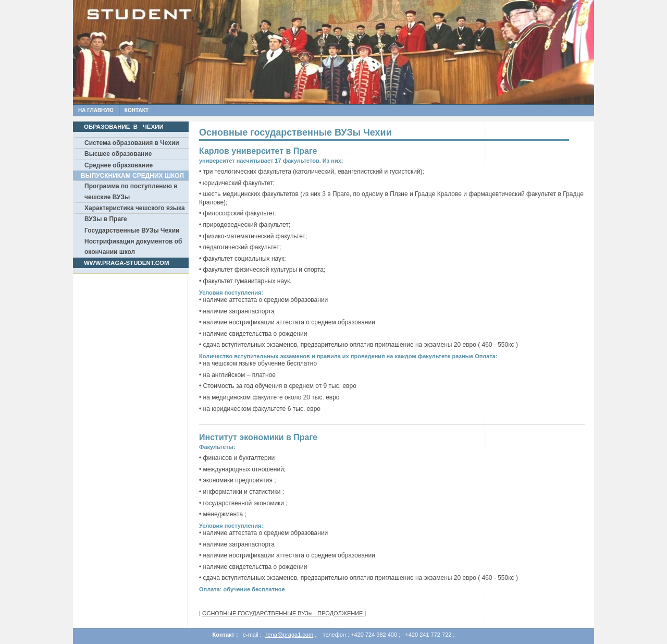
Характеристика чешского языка (135, 208)
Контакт (137, 110)
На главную (96, 110)
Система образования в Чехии (132, 143)
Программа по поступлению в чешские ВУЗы (131, 191)
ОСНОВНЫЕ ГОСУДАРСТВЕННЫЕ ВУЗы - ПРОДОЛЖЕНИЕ (283, 613)
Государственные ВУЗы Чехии (132, 230)
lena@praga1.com (289, 635)
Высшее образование (118, 154)
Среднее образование (119, 165)
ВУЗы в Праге (106, 219)
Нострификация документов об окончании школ (133, 247)
